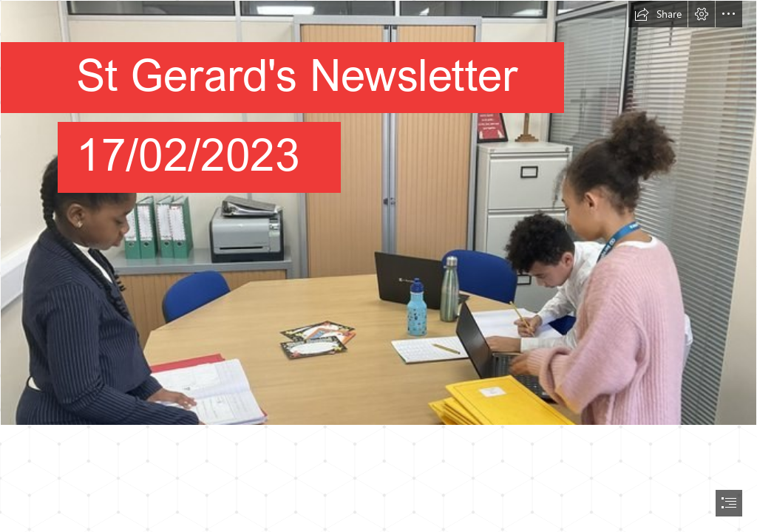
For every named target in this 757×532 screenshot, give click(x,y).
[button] (658, 14)
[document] (378, 266)
